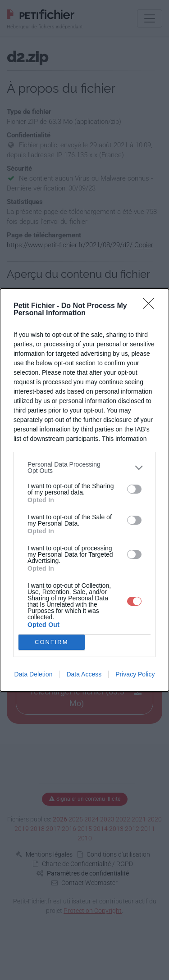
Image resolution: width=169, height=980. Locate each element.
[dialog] (84, 490)
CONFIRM (52, 642)
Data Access (84, 674)
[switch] (134, 489)
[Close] (151, 306)
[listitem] (84, 467)
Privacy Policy (135, 674)
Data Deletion (34, 674)
